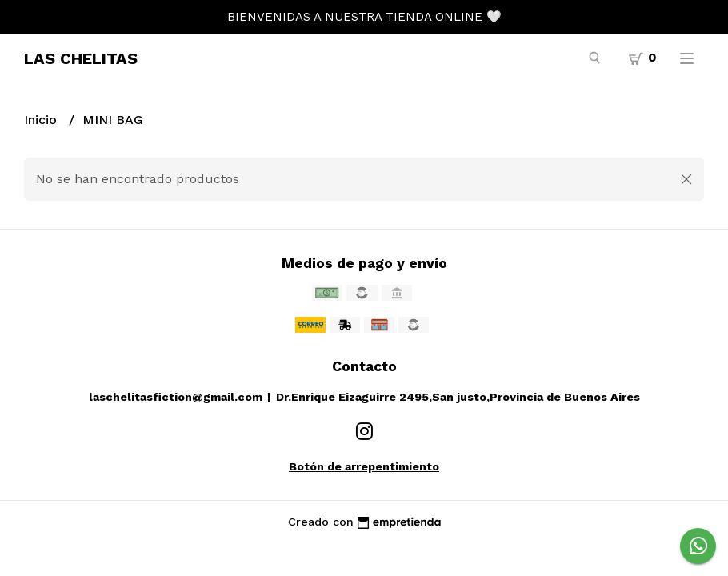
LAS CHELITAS (81, 58)
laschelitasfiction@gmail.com (176, 397)
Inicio (42, 120)
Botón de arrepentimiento (364, 466)
